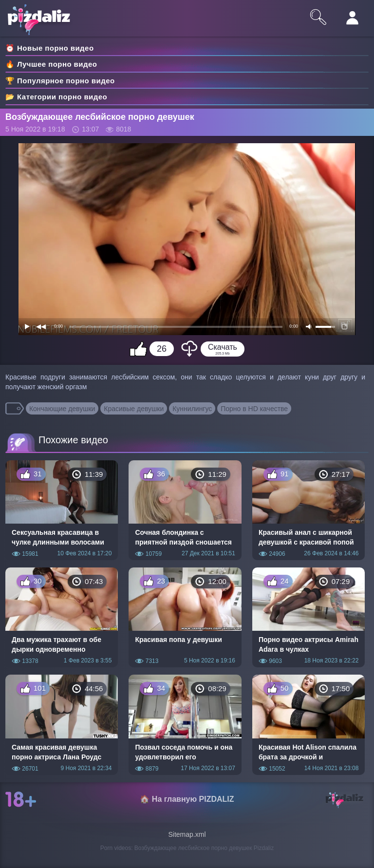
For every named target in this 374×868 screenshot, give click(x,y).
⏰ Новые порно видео (50, 48)
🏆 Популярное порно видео (60, 81)
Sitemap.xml (187, 834)
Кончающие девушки (62, 409)
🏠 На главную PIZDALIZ (187, 799)
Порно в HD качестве (254, 409)
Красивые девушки (134, 409)
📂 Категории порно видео (56, 97)
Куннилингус (192, 409)
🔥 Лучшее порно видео (51, 64)
